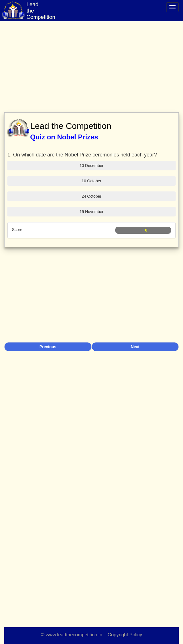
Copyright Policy (125, 635)
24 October (91, 196)
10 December (91, 166)
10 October (91, 181)
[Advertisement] (91, 63)
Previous (48, 347)
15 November (91, 212)
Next (135, 347)
